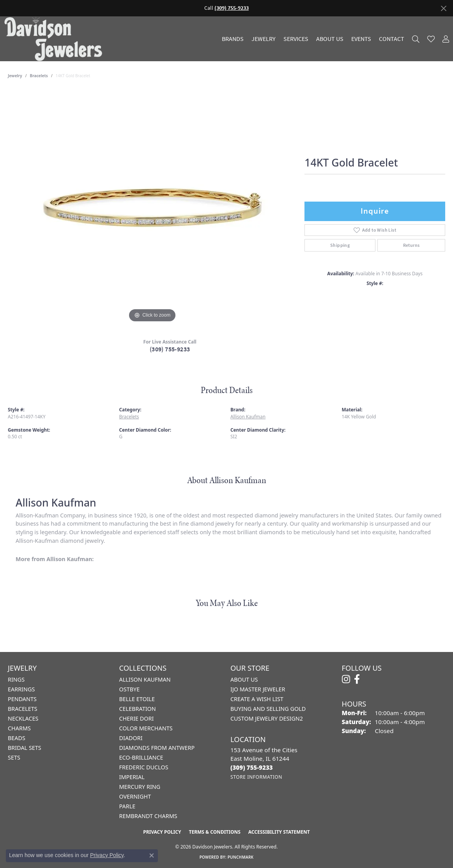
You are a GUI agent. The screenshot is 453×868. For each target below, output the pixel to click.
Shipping (340, 245)
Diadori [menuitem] (131, 738)
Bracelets (39, 76)
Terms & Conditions (214, 832)
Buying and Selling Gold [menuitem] (268, 709)
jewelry (15, 76)
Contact (392, 39)
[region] (152, 207)
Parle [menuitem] (127, 806)
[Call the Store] (252, 767)
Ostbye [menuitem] (130, 689)
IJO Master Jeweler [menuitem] (258, 689)
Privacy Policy (162, 832)
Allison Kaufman (248, 416)
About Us (330, 39)
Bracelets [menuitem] (23, 709)
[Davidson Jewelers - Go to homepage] (55, 39)
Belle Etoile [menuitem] (137, 699)
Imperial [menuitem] (132, 777)
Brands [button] (233, 39)
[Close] (443, 8)
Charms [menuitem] (19, 728)
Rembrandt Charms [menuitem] (148, 816)
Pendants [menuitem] (22, 699)
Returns (411, 245)
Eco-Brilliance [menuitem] (141, 757)
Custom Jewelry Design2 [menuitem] (267, 718)
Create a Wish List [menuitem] (257, 699)
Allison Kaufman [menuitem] (145, 679)
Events (361, 39)
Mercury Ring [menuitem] (140, 787)
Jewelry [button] (264, 39)
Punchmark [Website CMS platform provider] (241, 857)
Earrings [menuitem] (21, 689)
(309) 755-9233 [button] (232, 8)
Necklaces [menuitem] (23, 718)
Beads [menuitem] (17, 738)
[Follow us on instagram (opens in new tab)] (346, 679)
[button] (416, 39)
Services (296, 39)
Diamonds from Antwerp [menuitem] (157, 748)
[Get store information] (256, 777)
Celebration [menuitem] (138, 709)
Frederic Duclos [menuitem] (144, 767)
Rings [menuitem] (16, 679)
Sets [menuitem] (14, 757)
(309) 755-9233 (170, 349)
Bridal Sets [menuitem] (25, 748)
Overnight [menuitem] (135, 796)
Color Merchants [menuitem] (146, 728)
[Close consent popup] (152, 856)
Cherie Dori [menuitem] (137, 718)
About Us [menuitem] (244, 679)
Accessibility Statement (279, 832)
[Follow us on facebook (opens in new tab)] (357, 679)
